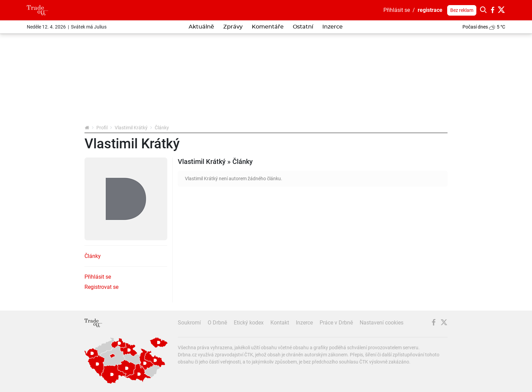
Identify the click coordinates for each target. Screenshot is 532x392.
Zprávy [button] (233, 27)
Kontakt (280, 323)
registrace (430, 10)
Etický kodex (249, 323)
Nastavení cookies (382, 323)
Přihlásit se (397, 10)
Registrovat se (101, 287)
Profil (102, 128)
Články (93, 256)
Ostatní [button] (303, 27)
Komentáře (268, 27)
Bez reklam (462, 10)
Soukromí (189, 323)
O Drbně (217, 323)
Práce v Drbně (336, 323)
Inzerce (332, 27)
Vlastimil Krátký (131, 128)
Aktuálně (201, 27)
